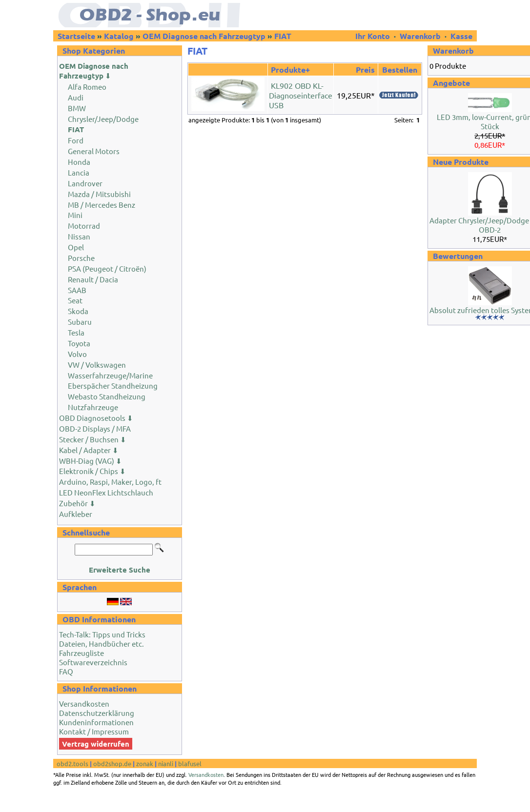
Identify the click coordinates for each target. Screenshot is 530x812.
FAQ (66, 671)
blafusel (190, 763)
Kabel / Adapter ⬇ (89, 450)
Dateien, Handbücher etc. (102, 644)
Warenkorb (420, 36)
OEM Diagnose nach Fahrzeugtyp (204, 36)
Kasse (461, 36)
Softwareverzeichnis (93, 662)
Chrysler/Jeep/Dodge (103, 119)
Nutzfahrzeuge (93, 407)
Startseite (76, 36)
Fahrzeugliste (82, 653)
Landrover (85, 183)
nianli (166, 763)
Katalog (119, 36)
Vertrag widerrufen (96, 744)
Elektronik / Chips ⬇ (92, 471)
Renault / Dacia (93, 279)
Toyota (79, 343)
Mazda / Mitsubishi (99, 194)
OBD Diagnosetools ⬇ (96, 418)
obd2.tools (72, 763)
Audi (76, 97)
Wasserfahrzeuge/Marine (110, 375)
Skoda (78, 311)
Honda (79, 162)
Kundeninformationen (96, 722)
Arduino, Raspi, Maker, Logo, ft (110, 482)
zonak (145, 763)
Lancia (79, 172)
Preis (365, 69)
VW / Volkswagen (97, 365)
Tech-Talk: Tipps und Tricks (102, 634)
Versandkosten (84, 703)
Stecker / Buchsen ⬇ (93, 439)
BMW (77, 108)
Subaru (80, 322)
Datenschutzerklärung (97, 713)
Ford (76, 140)
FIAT (283, 36)
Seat (75, 300)
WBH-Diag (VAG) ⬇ (91, 461)
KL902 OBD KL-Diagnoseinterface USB (301, 95)
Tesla (76, 332)
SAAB (77, 290)
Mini (75, 215)
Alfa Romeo (87, 87)
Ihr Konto (374, 36)
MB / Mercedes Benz (102, 205)
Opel (76, 247)
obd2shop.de (112, 763)
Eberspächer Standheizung (113, 386)
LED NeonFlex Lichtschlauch (106, 492)
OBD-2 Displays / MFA (95, 428)
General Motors (94, 151)
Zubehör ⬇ (77, 503)
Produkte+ (290, 69)
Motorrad (84, 226)
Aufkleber (76, 514)
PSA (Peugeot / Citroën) (107, 268)
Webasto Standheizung (107, 396)
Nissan (79, 236)
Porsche (81, 258)
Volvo (77, 354)
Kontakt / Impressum (94, 731)
